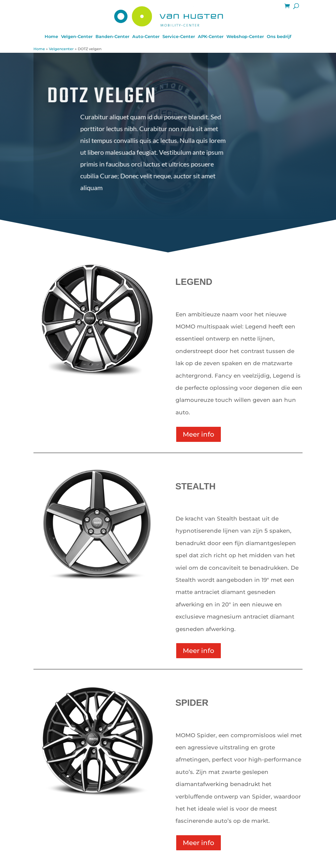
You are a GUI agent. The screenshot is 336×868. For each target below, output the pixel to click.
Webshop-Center (245, 37)
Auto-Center (146, 37)
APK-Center (211, 37)
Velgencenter (61, 49)
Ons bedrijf (279, 37)
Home (51, 37)
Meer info (199, 434)
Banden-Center (112, 37)
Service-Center (179, 37)
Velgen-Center (77, 37)
